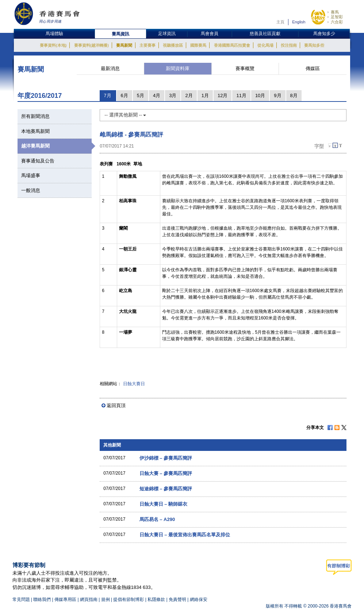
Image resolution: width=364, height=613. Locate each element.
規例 (106, 599)
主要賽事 (147, 45)
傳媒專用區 (65, 599)
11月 (241, 95)
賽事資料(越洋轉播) (91, 45)
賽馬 (335, 12)
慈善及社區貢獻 (265, 34)
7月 (107, 95)
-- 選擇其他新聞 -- (125, 115)
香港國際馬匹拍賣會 (232, 45)
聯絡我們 (42, 599)
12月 (223, 95)
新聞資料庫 (178, 68)
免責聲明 (177, 599)
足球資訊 (167, 34)
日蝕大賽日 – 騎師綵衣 (163, 504)
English (299, 22)
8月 (294, 95)
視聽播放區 (173, 45)
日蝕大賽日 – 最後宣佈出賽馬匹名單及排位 (185, 535)
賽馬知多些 (314, 45)
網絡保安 (199, 599)
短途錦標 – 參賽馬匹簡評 (166, 489)
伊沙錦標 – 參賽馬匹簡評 (166, 458)
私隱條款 (156, 599)
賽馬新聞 (124, 45)
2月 (189, 95)
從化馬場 (265, 45)
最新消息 (110, 68)
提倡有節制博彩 (129, 599)
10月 (260, 95)
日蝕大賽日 (134, 384)
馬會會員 (210, 34)
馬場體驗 (54, 34)
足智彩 (337, 17)
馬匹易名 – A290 (157, 519)
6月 (124, 95)
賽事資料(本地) (53, 45)
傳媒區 (313, 68)
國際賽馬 (198, 45)
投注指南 (289, 45)
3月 (173, 95)
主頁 (280, 22)
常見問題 (21, 599)
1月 (205, 95)
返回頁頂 (116, 405)
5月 (141, 95)
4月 (157, 95)
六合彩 (337, 22)
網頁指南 (89, 599)
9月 (277, 95)
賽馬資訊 (120, 34)
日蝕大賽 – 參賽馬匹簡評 (166, 473)
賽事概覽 (245, 68)
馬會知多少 (324, 34)
